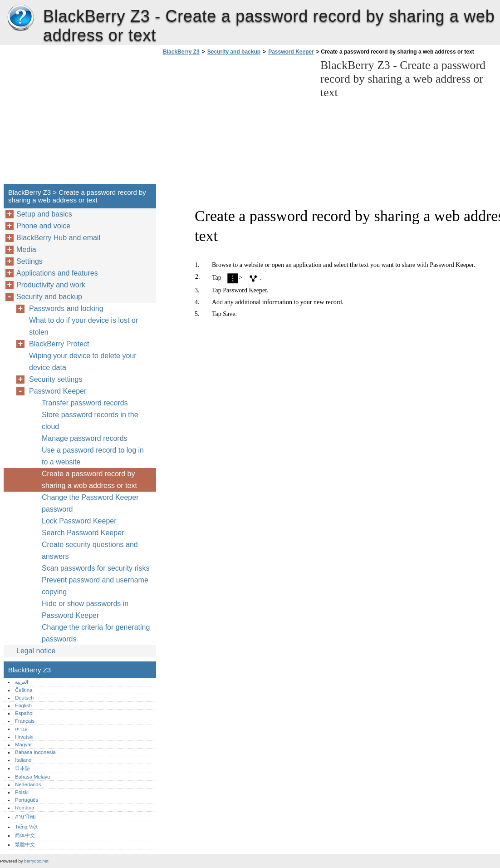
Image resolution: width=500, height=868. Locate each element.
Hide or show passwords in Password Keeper (85, 609)
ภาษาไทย (25, 817)
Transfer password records (85, 403)
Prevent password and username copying (95, 586)
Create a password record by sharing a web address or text (89, 480)
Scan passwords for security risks (96, 568)
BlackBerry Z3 (20, 18)
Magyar (23, 745)
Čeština (24, 690)
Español (24, 713)
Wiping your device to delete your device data (83, 362)
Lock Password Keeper (79, 521)
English (23, 705)
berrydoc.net (36, 861)
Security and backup (234, 52)
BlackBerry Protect (59, 344)
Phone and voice (43, 226)
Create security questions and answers (90, 550)
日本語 (22, 768)
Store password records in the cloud (90, 421)
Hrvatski (24, 737)
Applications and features (57, 273)
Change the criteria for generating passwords (96, 633)
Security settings (56, 379)
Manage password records (85, 438)
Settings (29, 261)
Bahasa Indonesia (35, 752)
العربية (22, 682)
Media (26, 249)
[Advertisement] (237, 122)
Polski (22, 792)
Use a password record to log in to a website (93, 456)
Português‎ (27, 800)
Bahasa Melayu (32, 777)
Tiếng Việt (26, 827)
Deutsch (24, 698)
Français (25, 721)
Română (25, 808)
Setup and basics (44, 214)
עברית (21, 729)
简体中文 (25, 835)
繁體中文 (25, 844)
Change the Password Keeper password (90, 503)
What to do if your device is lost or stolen (83, 326)
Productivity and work (51, 285)
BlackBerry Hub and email (58, 238)
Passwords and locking (66, 308)
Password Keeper (291, 52)
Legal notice (36, 651)
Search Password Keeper (83, 533)
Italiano (23, 760)
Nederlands (28, 784)
